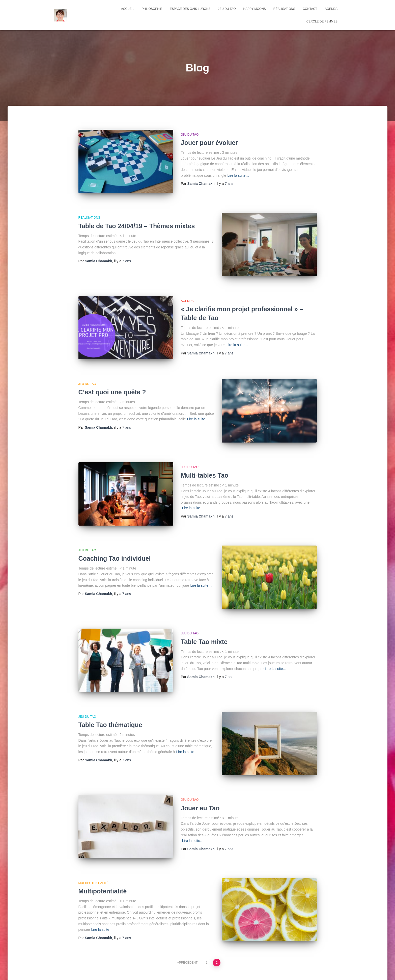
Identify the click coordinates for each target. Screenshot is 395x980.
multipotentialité (94, 841)
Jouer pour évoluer (209, 143)
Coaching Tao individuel (115, 535)
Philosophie (152, 9)
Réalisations (284, 9)
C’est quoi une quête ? (112, 378)
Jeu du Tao (227, 9)
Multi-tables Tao (205, 457)
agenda (331, 9)
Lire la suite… (238, 175)
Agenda (187, 291)
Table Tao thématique (110, 692)
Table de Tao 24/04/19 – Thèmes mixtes (137, 221)
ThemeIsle (333, 969)
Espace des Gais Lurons (190, 9)
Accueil (128, 9)
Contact (310, 9)
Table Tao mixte (204, 613)
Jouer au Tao (200, 770)
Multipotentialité (103, 849)
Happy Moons (255, 9)
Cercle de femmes (322, 21)
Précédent (188, 916)
